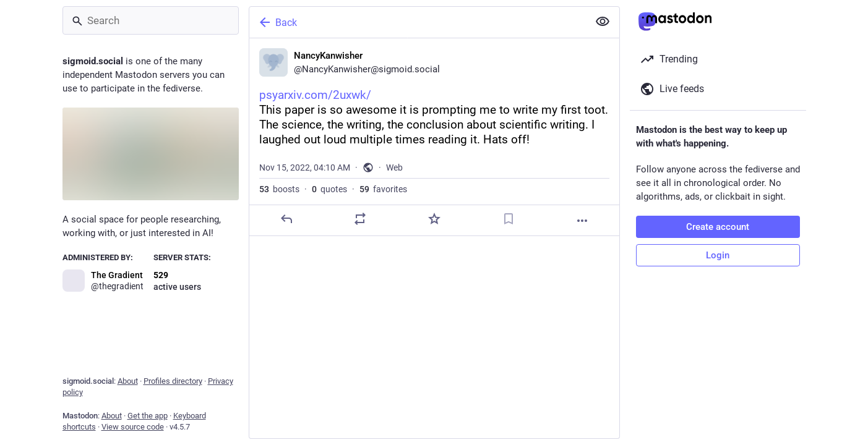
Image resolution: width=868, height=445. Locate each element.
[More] (582, 221)
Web (394, 167)
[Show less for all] (603, 22)
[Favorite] (434, 219)
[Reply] (286, 219)
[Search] (151, 20)
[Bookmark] (508, 219)
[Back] (418, 22)
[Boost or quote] (360, 219)
